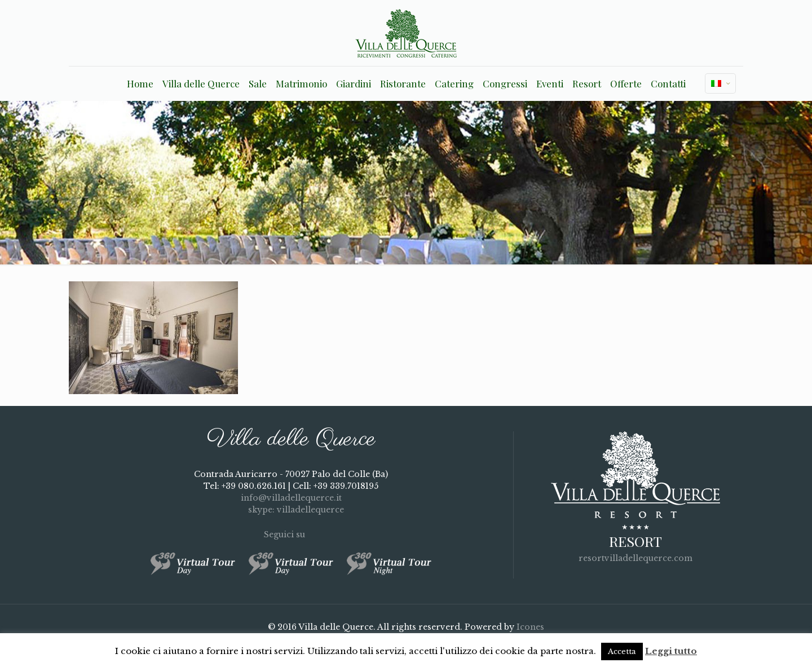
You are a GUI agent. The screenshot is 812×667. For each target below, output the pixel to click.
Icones (530, 627)
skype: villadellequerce (291, 510)
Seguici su (291, 535)
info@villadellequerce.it (291, 498)
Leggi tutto (671, 651)
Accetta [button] (622, 651)
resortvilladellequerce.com (636, 558)
